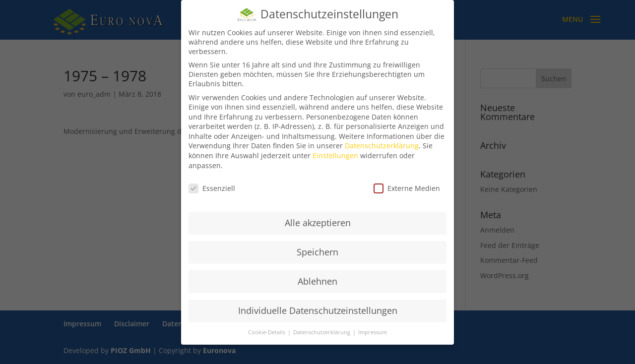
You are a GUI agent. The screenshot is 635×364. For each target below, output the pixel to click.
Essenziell (212, 188)
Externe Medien (407, 188)
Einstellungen (335, 155)
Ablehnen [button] (317, 281)
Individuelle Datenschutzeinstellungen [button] (318, 310)
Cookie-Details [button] (267, 332)
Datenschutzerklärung (382, 146)
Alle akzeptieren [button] (318, 223)
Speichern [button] (317, 252)
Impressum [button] (373, 332)
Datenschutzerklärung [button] (322, 332)
